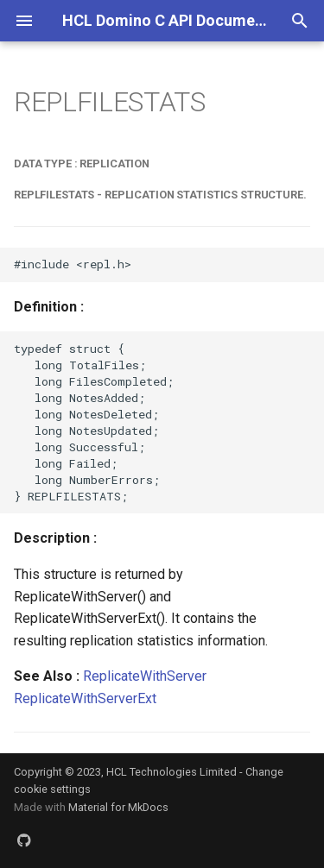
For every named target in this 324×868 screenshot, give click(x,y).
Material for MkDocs (118, 807)
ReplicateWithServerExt (85, 698)
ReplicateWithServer (145, 676)
